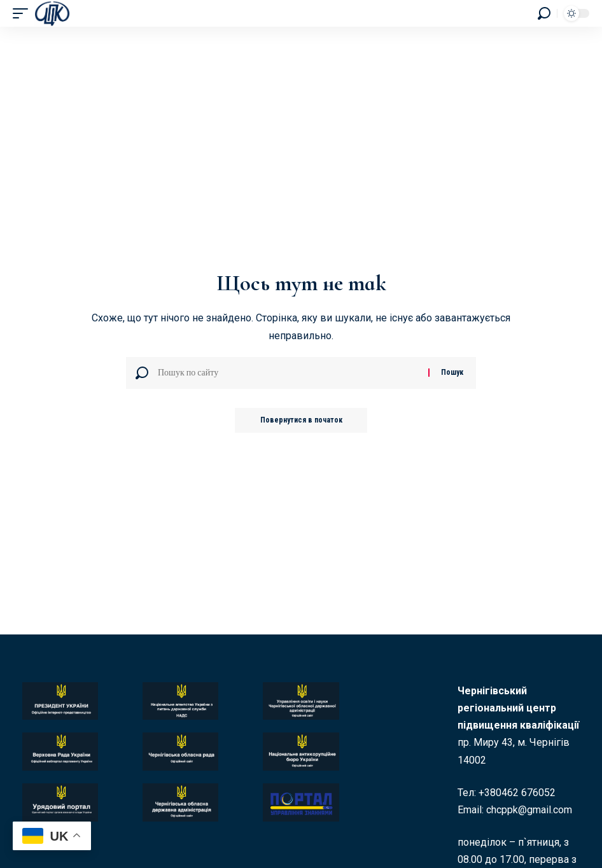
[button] (24, 13)
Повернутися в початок (301, 421)
